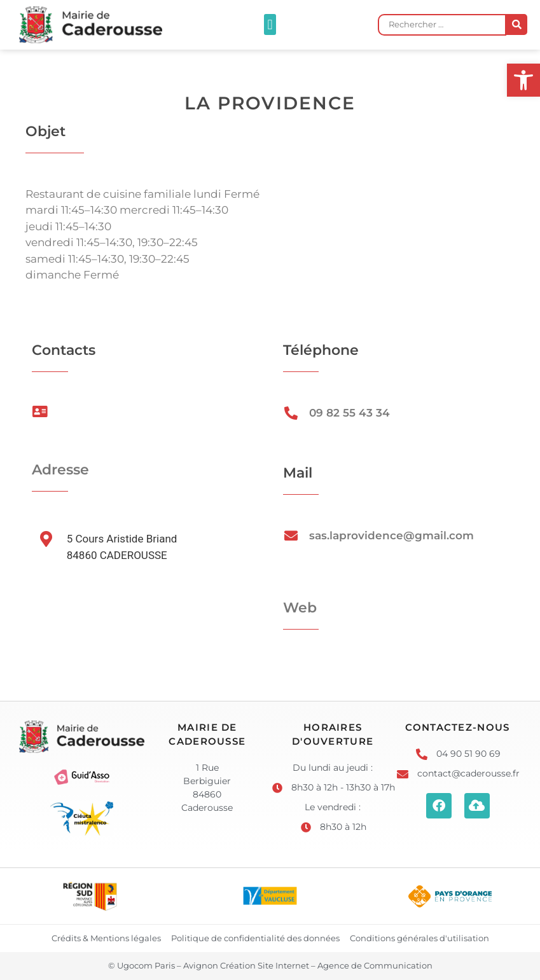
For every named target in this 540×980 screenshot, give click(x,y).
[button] (270, 24)
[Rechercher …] (442, 25)
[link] (523, 80)
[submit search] (517, 24)
